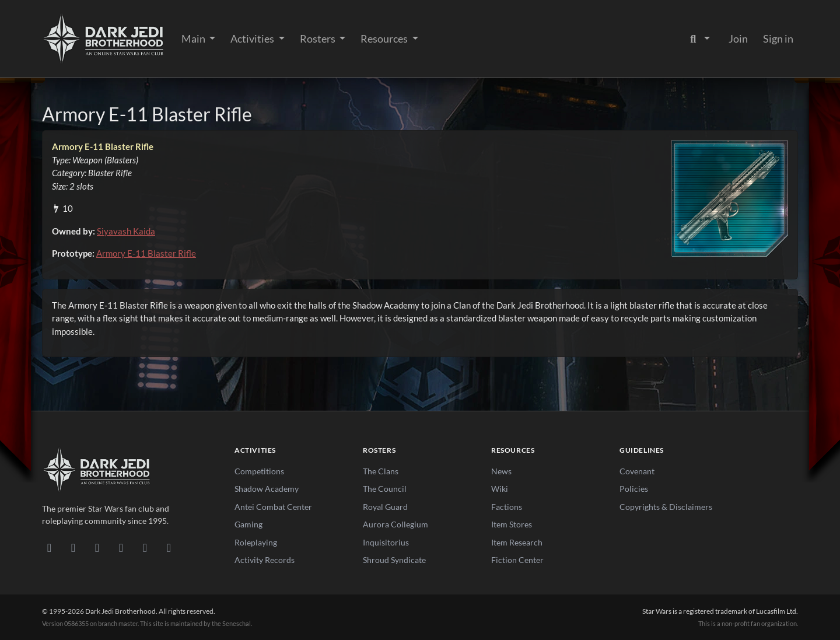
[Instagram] (121, 547)
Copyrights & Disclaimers (666, 507)
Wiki (500, 489)
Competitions (259, 471)
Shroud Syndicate (394, 560)
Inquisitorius (386, 542)
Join (738, 39)
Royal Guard (385, 507)
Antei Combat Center (273, 507)
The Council (385, 489)
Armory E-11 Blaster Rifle (146, 253)
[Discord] (49, 547)
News (501, 471)
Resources (385, 39)
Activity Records (265, 560)
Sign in (778, 39)
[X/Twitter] (145, 547)
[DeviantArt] (73, 547)
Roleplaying (256, 542)
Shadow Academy (267, 489)
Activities (253, 39)
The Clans (381, 471)
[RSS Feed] (169, 547)
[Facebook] (97, 547)
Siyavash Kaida (126, 231)
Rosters (318, 39)
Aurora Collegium (395, 524)
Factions (507, 507)
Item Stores (512, 524)
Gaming (249, 524)
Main (194, 39)
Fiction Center (517, 560)
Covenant (637, 471)
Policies (634, 489)
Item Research (517, 542)
